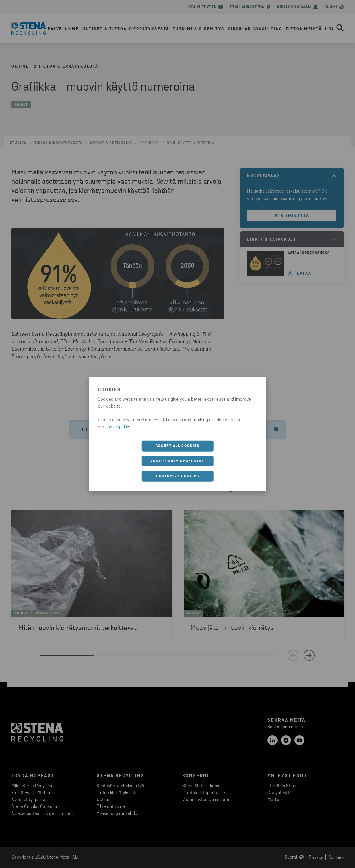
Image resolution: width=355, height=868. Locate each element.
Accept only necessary (177, 461)
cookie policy (118, 427)
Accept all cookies (177, 446)
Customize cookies (178, 476)
